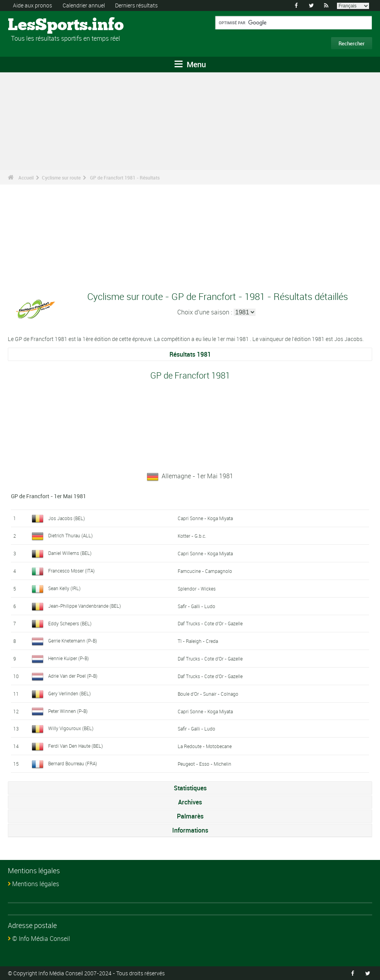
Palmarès (190, 816)
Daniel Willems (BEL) (70, 553)
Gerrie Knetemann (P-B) (73, 641)
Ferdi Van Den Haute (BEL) (76, 746)
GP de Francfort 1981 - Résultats (125, 178)
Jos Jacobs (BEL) (67, 518)
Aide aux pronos (32, 5)
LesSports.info (37, 25)
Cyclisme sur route (61, 178)
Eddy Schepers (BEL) (70, 623)
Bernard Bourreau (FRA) (73, 763)
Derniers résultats (136, 5)
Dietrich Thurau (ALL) (70, 535)
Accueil (26, 178)
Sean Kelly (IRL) (64, 588)
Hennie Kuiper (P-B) (68, 658)
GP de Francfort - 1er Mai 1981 (49, 496)
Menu (190, 64)
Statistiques (190, 788)
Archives (190, 802)
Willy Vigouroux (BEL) (71, 728)
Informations (190, 830)
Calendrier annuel (84, 5)
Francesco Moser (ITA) (71, 571)
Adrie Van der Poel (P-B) (73, 676)
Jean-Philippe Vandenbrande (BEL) (85, 606)
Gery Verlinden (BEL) (69, 693)
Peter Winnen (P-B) (68, 711)
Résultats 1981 (190, 354)
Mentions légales (36, 884)
